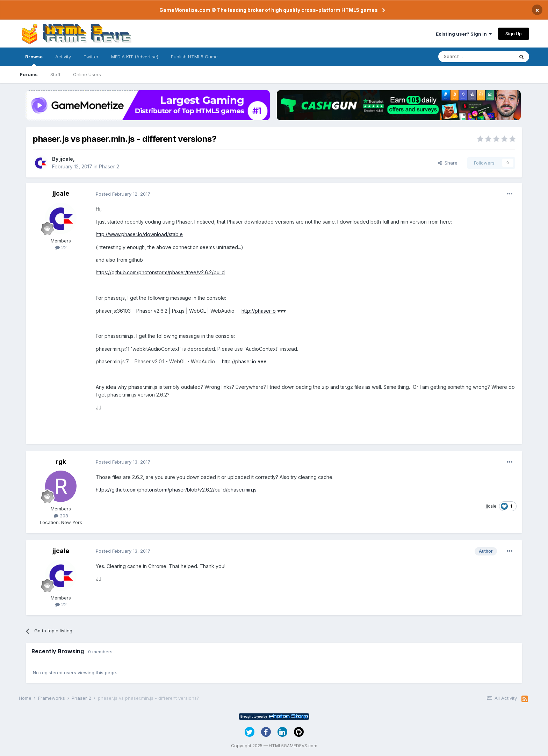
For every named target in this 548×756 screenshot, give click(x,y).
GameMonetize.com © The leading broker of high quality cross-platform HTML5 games (269, 10)
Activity (63, 57)
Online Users (87, 74)
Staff (55, 74)
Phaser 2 (109, 166)
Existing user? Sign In (464, 34)
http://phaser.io (259, 311)
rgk (61, 462)
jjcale (66, 159)
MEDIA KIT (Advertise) (135, 57)
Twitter (91, 57)
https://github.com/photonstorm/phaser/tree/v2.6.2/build (160, 272)
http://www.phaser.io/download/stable (139, 234)
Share (448, 163)
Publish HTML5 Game (194, 57)
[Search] (476, 57)
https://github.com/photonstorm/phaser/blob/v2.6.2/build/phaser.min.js (176, 490)
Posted (123, 194)
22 (61, 247)
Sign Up (514, 34)
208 (61, 516)
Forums (29, 74)
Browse (34, 60)
